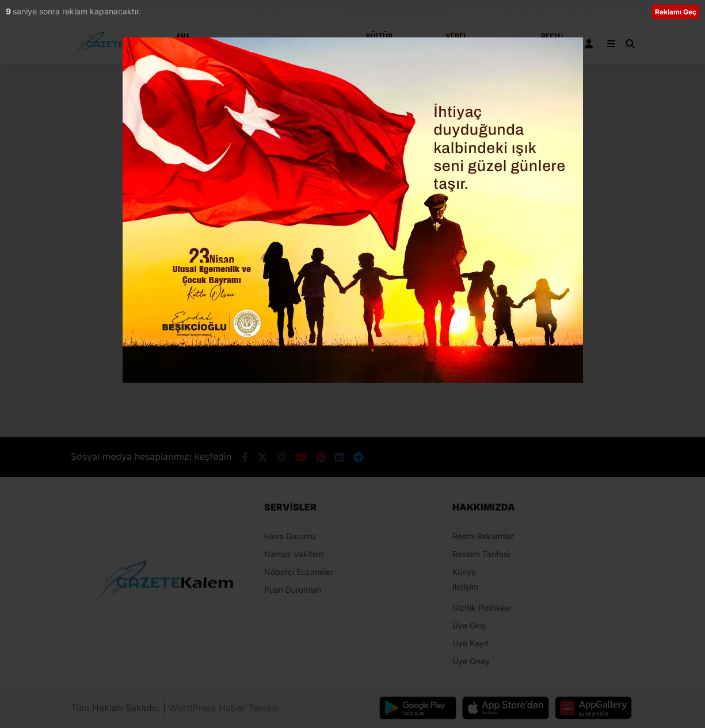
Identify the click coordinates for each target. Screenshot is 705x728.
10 (11, 11)
